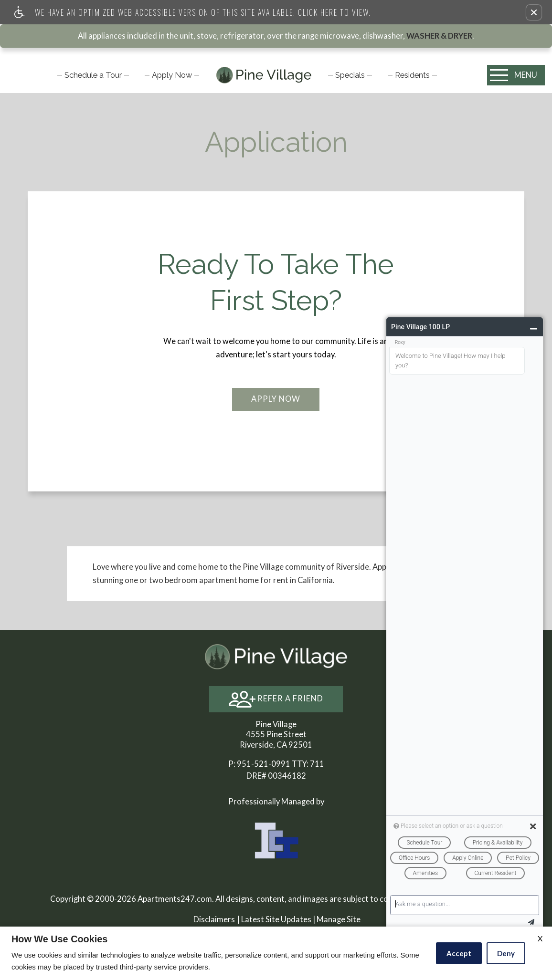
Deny (506, 953)
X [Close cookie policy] (540, 938)
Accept (459, 953)
